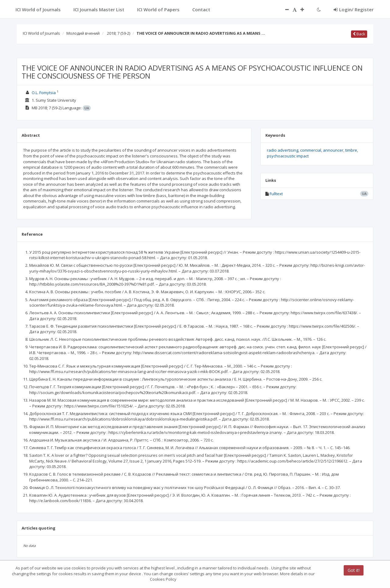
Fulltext (276, 194)
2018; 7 (119, 33)
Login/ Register (354, 9)
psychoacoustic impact (288, 156)
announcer (333, 150)
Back (359, 34)
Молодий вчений (83, 33)
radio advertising (283, 150)
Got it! (354, 570)
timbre (351, 150)
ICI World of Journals (41, 33)
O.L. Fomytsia (44, 93)
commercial (311, 150)
